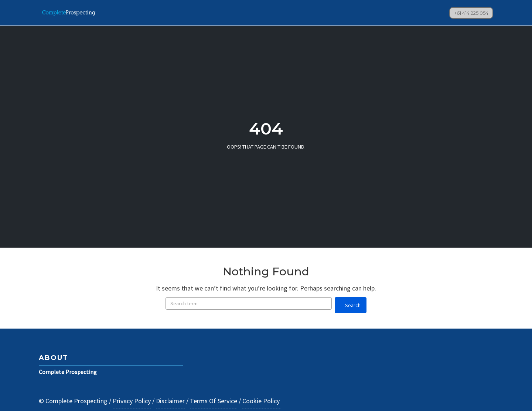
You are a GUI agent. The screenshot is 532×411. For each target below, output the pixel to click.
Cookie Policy (262, 401)
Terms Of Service (214, 401)
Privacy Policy (132, 401)
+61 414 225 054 (471, 13)
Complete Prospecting (68, 372)
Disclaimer (170, 401)
